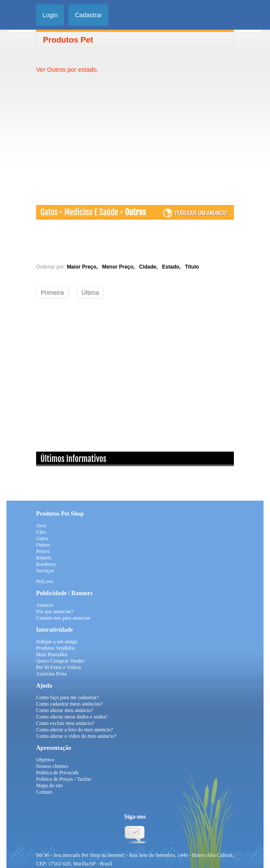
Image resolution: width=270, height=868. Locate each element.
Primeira (52, 293)
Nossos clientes (52, 766)
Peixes (43, 551)
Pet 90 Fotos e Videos (58, 667)
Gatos (49, 212)
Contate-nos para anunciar (63, 618)
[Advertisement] (108, 134)
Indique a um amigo (57, 642)
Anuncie (45, 605)
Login (50, 15)
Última (91, 293)
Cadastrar (88, 15)
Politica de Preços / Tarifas (64, 779)
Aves (41, 526)
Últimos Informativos (73, 459)
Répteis (44, 558)
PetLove (45, 581)
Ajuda (44, 686)
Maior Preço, (84, 267)
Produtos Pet (68, 40)
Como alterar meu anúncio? (65, 710)
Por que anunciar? (55, 611)
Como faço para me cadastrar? (67, 697)
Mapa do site (49, 785)
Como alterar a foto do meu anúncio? (75, 730)
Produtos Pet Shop (60, 514)
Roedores (46, 564)
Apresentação (54, 748)
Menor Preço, (120, 267)
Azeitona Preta (51, 674)
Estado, (173, 267)
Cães (41, 532)
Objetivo (45, 760)
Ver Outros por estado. (67, 70)
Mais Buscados (52, 654)
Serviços (45, 571)
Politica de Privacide (57, 773)
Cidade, (150, 267)
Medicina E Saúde (92, 212)
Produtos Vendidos (55, 648)
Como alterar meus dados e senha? (72, 717)
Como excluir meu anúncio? (65, 723)
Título (192, 267)
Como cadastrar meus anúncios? (69, 704)
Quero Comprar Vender (60, 661)
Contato (44, 792)
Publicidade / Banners (64, 593)
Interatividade (55, 630)
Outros (135, 212)
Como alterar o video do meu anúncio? (76, 736)
